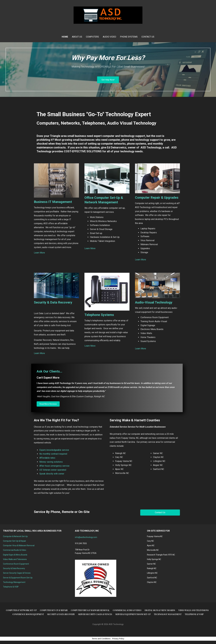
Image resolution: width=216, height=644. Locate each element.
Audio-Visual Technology (154, 302)
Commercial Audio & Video (15, 550)
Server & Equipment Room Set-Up (18, 578)
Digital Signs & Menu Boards (15, 555)
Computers (92, 37)
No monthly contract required (53, 454)
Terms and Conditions (101, 639)
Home (65, 37)
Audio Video (109, 37)
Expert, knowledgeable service (54, 450)
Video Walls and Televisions (15, 559)
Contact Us (148, 37)
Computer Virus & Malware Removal (19, 545)
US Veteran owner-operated (53, 470)
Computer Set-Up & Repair (15, 541)
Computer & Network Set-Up (15, 536)
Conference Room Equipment (16, 564)
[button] (48, 404)
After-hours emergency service (54, 466)
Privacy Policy (118, 639)
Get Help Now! (108, 80)
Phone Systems (129, 37)
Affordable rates (47, 458)
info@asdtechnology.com (86, 537)
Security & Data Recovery (53, 302)
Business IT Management (53, 202)
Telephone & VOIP (11, 587)
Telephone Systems (99, 315)
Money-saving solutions (51, 462)
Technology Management (14, 582)
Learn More (39, 253)
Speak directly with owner (52, 474)
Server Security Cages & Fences (17, 573)
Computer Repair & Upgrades (157, 198)
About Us (77, 37)
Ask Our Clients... (49, 371)
